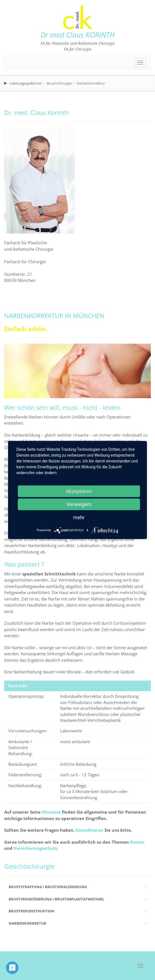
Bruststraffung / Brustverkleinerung (48, 887)
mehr (79, 517)
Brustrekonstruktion (32, 911)
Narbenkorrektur (27, 923)
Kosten (137, 842)
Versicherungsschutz (35, 848)
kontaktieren (89, 830)
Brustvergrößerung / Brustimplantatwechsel (56, 899)
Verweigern (79, 504)
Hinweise (51, 812)
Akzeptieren (79, 491)
